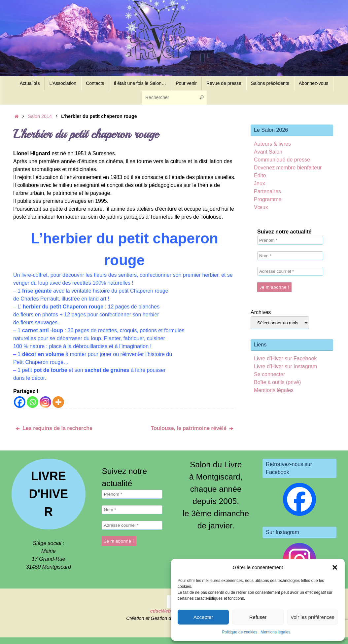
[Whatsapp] (33, 402)
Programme (268, 199)
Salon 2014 (40, 116)
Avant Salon (268, 152)
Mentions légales (275, 632)
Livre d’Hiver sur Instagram (285, 366)
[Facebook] (20, 402)
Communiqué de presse (282, 160)
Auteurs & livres (272, 144)
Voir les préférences (313, 617)
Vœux (261, 207)
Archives (261, 312)
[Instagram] (45, 402)
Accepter (203, 617)
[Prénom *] (290, 240)
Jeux (260, 183)
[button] (335, 567)
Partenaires (267, 191)
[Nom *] (290, 256)
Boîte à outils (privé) (277, 382)
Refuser (258, 617)
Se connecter (269, 374)
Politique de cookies (240, 632)
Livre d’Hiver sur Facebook (285, 358)
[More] (58, 402)
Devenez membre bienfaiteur (288, 168)
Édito (260, 176)
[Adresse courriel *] (290, 271)
